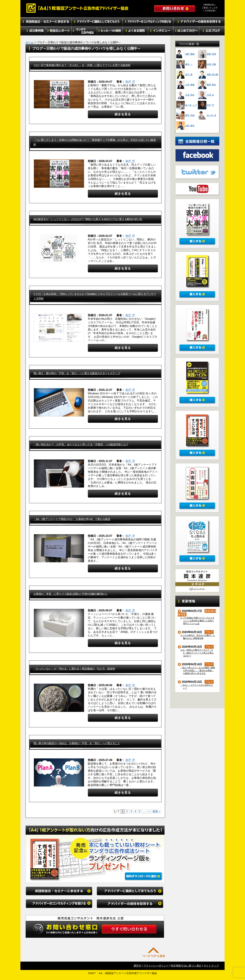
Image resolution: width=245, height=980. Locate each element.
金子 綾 (184, 74)
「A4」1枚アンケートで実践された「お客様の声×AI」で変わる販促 (72, 519)
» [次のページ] (149, 811)
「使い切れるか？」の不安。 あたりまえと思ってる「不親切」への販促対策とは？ (81, 445)
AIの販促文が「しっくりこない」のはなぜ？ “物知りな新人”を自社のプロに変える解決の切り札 (88, 219)
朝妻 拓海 (207, 54)
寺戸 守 (130, 82)
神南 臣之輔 (208, 74)
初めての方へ (186, 31)
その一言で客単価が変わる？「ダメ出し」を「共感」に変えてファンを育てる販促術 (82, 65)
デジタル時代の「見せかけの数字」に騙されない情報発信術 (198, 637)
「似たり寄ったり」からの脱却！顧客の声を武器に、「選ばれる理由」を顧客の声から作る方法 (198, 670)
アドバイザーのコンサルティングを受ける (148, 22)
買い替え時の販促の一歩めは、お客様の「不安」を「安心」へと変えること (77, 743)
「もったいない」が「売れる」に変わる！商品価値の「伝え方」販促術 (74, 669)
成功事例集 (33, 31)
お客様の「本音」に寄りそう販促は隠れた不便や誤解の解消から (70, 594)
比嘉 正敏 (207, 64)
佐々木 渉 (207, 115)
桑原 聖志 (207, 85)
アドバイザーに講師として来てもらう (97, 22)
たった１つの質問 (110, 31)
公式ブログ (212, 31)
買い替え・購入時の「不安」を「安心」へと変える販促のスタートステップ (77, 373)
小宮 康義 (185, 85)
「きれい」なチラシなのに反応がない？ (197, 687)
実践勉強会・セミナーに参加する (46, 22)
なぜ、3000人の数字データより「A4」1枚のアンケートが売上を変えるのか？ (197, 653)
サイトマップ (211, 966)
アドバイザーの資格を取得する (199, 22)
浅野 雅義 (185, 54)
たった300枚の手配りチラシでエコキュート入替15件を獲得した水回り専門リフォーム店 (197, 621)
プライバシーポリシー (156, 966)
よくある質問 (135, 31)
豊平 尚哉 (185, 115)
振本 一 (184, 64)
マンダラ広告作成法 (84, 31)
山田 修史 (185, 126)
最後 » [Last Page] (156, 811)
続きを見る (123, 114)
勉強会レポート (59, 31)
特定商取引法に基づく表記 (186, 966)
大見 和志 (185, 95)
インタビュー (161, 31)
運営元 (137, 966)
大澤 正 (206, 95)
